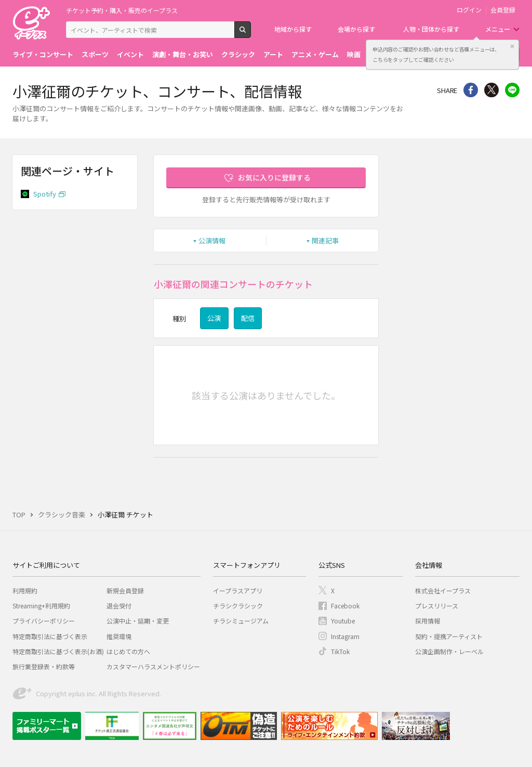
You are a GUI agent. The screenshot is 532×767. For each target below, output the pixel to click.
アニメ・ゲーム (315, 54)
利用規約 (25, 590)
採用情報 (428, 621)
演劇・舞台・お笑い (183, 54)
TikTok (340, 651)
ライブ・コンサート (43, 54)
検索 (251, 34)
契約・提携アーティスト (449, 636)
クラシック (238, 54)
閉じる (512, 46)
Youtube (343, 621)
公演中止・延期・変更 (138, 621)
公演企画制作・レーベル (449, 651)
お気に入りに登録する (274, 177)
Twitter (491, 90)
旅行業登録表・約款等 (44, 666)
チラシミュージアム (241, 621)
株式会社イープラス (443, 590)
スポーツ (95, 54)
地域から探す (293, 29)
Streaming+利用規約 (41, 606)
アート (273, 54)
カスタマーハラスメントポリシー (153, 666)
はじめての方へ (128, 651)
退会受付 (119, 606)
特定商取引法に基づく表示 (50, 636)
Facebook (345, 606)
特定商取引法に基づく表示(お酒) (58, 651)
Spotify (45, 194)
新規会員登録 (125, 590)
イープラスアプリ (238, 590)
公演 (214, 318)
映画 (354, 54)
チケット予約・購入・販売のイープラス (122, 10)
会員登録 (503, 10)
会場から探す (356, 29)
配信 (248, 318)
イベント (130, 54)
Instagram (345, 636)
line (512, 90)
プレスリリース (437, 606)
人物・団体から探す (431, 29)
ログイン (469, 10)
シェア (471, 90)
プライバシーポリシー (44, 621)
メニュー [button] (498, 29)
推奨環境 (119, 636)
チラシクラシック (238, 606)
